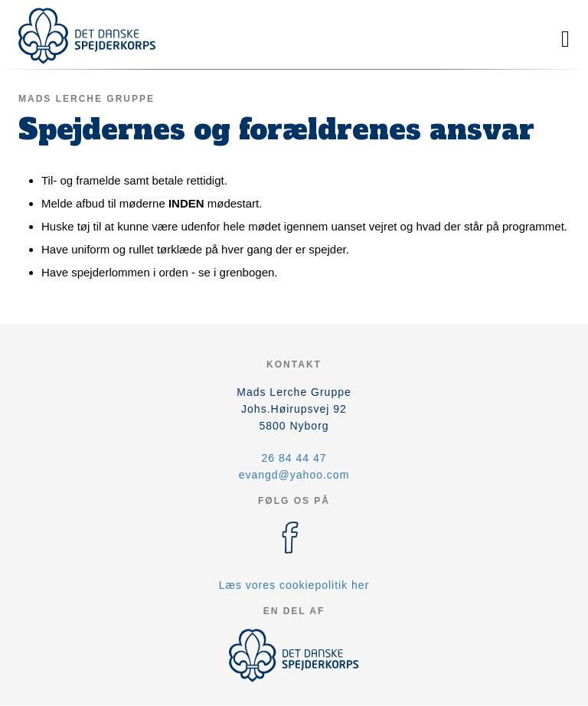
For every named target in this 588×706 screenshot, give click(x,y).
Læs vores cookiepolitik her (294, 585)
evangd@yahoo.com (294, 475)
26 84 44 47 (294, 458)
